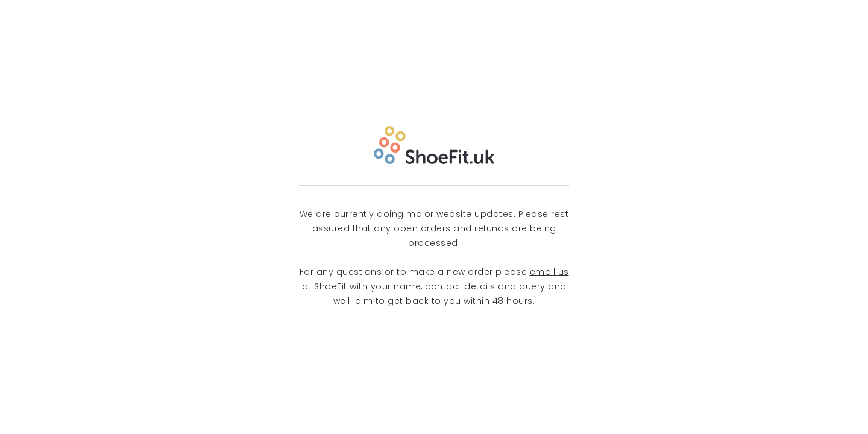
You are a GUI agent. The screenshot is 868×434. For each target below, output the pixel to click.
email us (549, 272)
